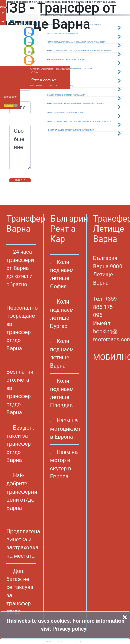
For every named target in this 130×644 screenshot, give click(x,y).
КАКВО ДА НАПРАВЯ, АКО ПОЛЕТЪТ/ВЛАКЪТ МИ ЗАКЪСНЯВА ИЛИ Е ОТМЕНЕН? (79, 121)
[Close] (125, 617)
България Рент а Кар (69, 229)
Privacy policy (69, 629)
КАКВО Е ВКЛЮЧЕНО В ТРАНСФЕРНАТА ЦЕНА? (66, 112)
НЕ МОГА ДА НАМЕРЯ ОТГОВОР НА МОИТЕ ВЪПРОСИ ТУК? (70, 130)
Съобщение (20, 147)
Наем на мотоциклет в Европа (65, 429)
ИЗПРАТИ (20, 180)
